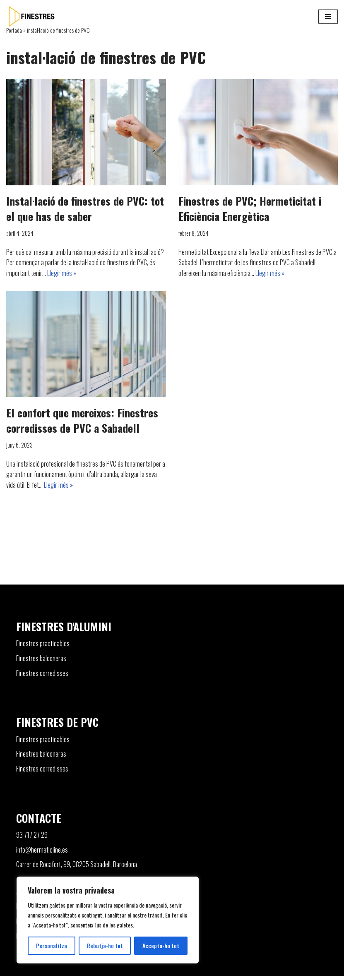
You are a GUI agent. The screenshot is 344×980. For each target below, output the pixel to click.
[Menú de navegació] (328, 17)
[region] (108, 920)
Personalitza (52, 945)
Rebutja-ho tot (105, 945)
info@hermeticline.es (42, 853)
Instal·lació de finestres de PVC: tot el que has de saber (85, 208)
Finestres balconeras (41, 662)
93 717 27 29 (32, 839)
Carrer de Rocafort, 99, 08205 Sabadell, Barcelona (77, 868)
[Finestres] (31, 16)
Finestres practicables (43, 647)
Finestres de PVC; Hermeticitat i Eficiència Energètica (250, 208)
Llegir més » (62, 273)
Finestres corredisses (42, 677)
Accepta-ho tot (161, 945)
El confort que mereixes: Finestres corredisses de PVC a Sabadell (82, 420)
